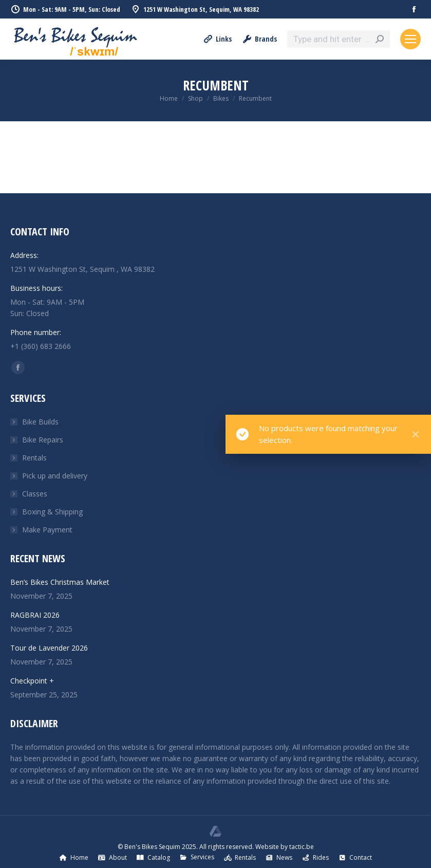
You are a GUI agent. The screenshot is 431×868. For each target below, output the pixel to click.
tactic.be (302, 847)
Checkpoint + (32, 681)
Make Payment (47, 530)
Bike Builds (40, 422)
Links (217, 39)
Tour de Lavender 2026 (49, 648)
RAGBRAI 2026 (35, 615)
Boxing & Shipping (52, 512)
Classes (35, 494)
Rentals (34, 458)
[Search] (339, 39)
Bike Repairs (43, 440)
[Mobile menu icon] (410, 39)
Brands (259, 39)
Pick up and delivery (55, 476)
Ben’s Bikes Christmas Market (60, 582)
